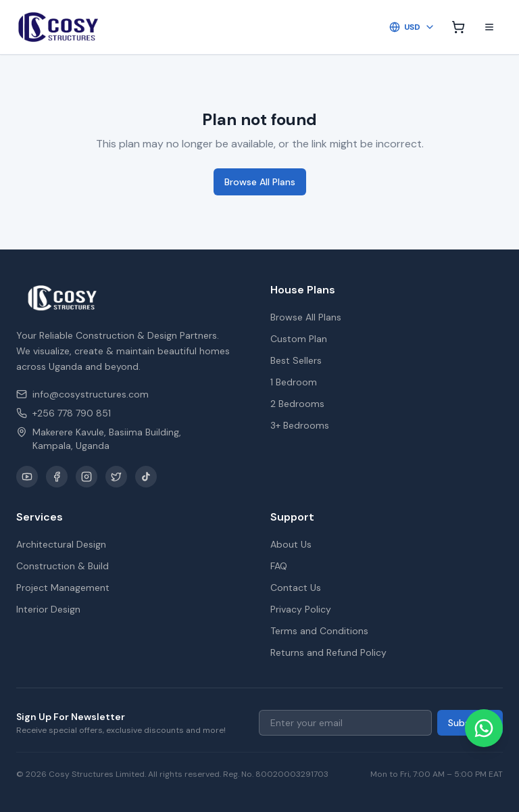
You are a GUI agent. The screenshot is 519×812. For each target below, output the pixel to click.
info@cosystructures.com (82, 394)
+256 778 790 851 (64, 413)
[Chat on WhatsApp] (484, 728)
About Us (291, 544)
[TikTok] (146, 477)
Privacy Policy (301, 609)
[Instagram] (86, 477)
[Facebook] (57, 477)
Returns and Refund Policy (328, 652)
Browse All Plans (260, 182)
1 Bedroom (294, 382)
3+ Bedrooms (300, 425)
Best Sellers (296, 360)
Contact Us (296, 588)
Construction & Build (63, 566)
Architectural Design (61, 544)
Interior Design (48, 609)
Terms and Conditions (319, 631)
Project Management (63, 588)
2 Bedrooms (297, 404)
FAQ (279, 566)
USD (412, 27)
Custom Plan (299, 339)
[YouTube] (27, 477)
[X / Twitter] (116, 477)
